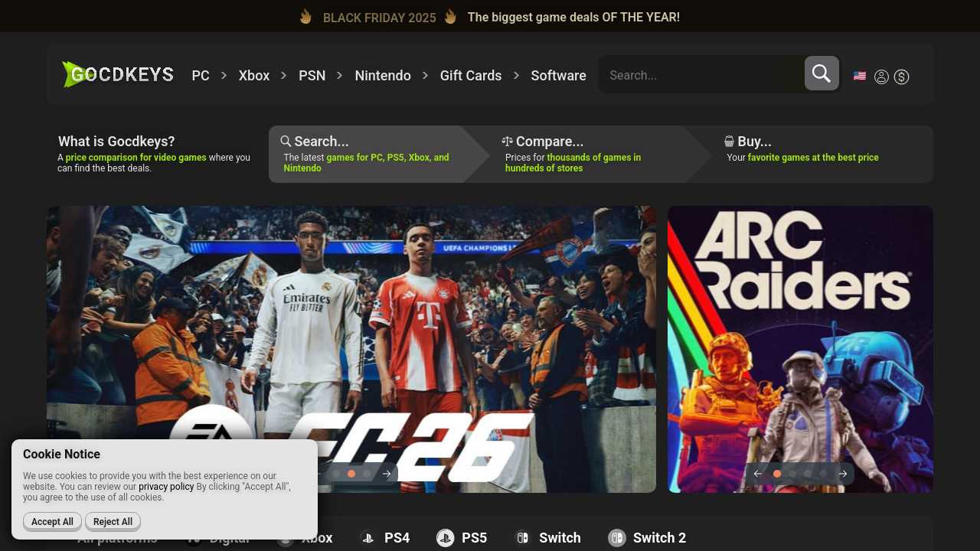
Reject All (113, 522)
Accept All (52, 522)
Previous (758, 474)
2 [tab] (351, 474)
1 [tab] (336, 474)
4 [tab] (823, 474)
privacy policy (166, 487)
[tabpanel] (722, 349)
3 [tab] (367, 474)
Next (386, 474)
